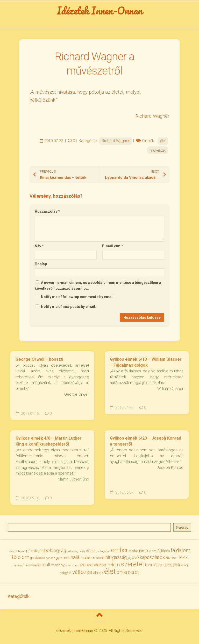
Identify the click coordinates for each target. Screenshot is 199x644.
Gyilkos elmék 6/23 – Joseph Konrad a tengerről (145, 441)
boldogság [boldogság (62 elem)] (55, 550)
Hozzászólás (47, 211)
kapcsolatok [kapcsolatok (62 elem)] (152, 557)
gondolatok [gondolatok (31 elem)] (38, 558)
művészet (158, 150)
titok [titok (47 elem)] (176, 565)
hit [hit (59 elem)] (108, 557)
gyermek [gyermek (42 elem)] (63, 558)
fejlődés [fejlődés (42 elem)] (164, 551)
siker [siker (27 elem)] (68, 565)
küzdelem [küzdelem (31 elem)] (172, 558)
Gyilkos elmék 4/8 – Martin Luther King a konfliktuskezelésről (49, 441)
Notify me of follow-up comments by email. (78, 297)
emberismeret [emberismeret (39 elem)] (140, 551)
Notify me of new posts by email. (69, 307)
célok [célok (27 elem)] (82, 551)
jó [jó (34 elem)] (129, 558)
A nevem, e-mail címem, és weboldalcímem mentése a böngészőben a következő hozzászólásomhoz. (98, 286)
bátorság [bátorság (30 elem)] (73, 551)
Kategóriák (19, 596)
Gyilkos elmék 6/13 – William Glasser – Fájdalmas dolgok (146, 362)
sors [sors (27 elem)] (75, 565)
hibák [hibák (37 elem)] (100, 558)
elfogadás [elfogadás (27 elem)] (104, 551)
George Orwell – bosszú (39, 359)
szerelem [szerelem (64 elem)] (110, 565)
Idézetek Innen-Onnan (100, 11)
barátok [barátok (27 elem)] (23, 551)
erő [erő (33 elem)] (154, 551)
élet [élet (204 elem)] (110, 571)
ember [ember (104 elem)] (120, 550)
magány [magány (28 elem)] (17, 565)
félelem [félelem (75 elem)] (20, 557)
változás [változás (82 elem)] (82, 572)
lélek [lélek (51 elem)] (183, 557)
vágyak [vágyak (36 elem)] (66, 573)
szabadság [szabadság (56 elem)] (89, 565)
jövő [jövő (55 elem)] (135, 557)
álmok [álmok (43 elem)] (98, 573)
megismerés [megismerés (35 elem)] (32, 565)
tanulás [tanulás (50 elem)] (152, 565)
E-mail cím (113, 246)
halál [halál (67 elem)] (76, 557)
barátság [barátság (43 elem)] (36, 551)
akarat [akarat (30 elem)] (13, 551)
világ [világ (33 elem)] (184, 565)
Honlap (41, 264)
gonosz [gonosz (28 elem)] (50, 558)
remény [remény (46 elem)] (58, 565)
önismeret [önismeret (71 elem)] (128, 572)
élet (163, 141)
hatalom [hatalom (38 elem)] (88, 558)
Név (39, 246)
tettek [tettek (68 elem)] (166, 565)
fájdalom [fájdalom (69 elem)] (180, 550)
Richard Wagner (116, 141)
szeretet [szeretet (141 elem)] (132, 564)
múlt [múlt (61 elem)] (46, 565)
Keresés (182, 527)
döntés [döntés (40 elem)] (92, 551)
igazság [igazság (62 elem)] (119, 557)
